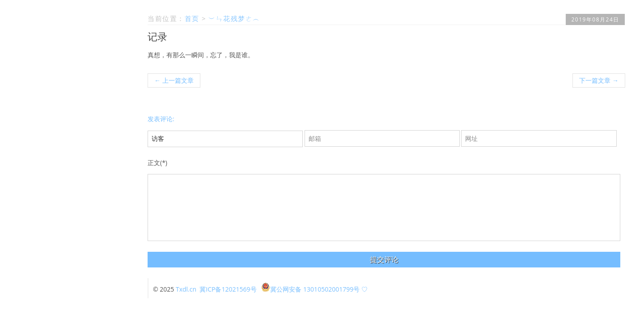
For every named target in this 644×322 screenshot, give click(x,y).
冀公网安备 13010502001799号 (310, 289)
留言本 (110, 148)
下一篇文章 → (599, 80)
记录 (157, 36)
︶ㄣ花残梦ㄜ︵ (234, 18)
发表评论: (161, 119)
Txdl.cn (186, 289)
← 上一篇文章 (174, 80)
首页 (113, 138)
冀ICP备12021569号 (228, 289)
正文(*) (157, 163)
